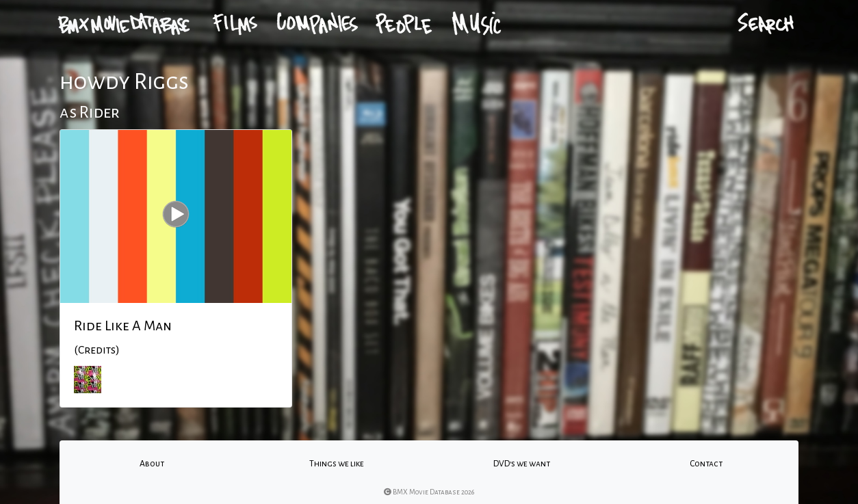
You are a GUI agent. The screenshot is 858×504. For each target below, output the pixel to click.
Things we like (337, 464)
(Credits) (97, 350)
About (152, 464)
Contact (706, 464)
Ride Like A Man (123, 326)
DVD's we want (522, 464)
